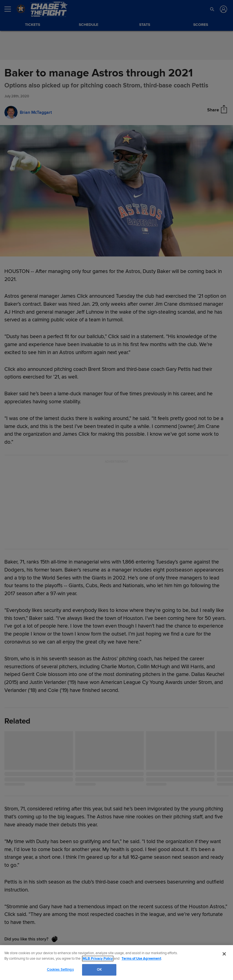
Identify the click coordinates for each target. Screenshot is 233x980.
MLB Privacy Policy (98, 959)
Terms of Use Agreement (141, 959)
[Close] (224, 954)
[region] (116, 963)
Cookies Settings (60, 970)
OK (99, 970)
